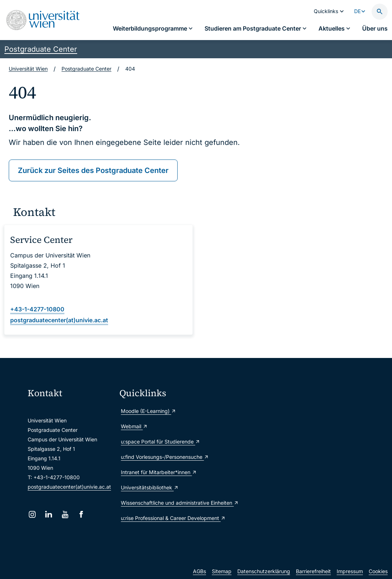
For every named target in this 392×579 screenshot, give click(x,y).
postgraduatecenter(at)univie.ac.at (69, 487)
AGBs (199, 571)
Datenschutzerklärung (264, 571)
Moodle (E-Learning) (149, 411)
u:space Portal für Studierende (161, 442)
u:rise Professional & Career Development (162, 518)
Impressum (350, 571)
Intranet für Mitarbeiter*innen (159, 472)
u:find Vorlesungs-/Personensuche (162, 457)
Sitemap (222, 571)
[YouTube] (65, 514)
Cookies (378, 571)
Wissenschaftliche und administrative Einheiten (162, 503)
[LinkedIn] (49, 514)
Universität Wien (28, 69)
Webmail (134, 426)
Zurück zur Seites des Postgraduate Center (93, 170)
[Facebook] (81, 514)
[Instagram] (32, 514)
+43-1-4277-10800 (37, 309)
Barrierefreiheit (313, 571)
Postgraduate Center (41, 49)
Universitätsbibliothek (150, 487)
